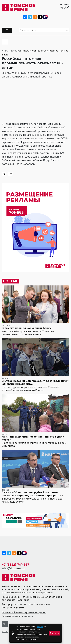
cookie (40, 627)
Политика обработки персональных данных (24, 612)
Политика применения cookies (17, 616)
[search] (44, 30)
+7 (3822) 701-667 (16, 565)
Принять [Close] (54, 633)
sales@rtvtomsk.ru (13, 568)
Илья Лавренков (50, 51)
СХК (10, 174)
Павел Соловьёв (32, 51)
